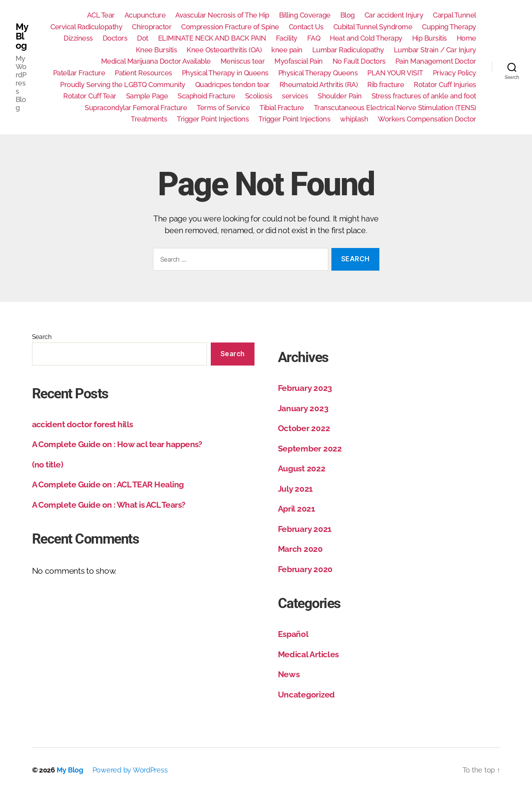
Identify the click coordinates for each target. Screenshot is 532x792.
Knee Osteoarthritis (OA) (224, 50)
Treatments (149, 119)
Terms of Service (223, 108)
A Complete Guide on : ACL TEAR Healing (108, 484)
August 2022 (302, 468)
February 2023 (305, 388)
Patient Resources (143, 73)
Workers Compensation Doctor (427, 119)
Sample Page (147, 96)
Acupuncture (145, 15)
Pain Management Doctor (436, 61)
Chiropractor (152, 27)
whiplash (354, 119)
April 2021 (296, 509)
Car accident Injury (394, 15)
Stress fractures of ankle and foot (424, 96)
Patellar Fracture (79, 73)
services (295, 96)
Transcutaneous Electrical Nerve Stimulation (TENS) (395, 108)
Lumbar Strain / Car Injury (435, 50)
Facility (287, 38)
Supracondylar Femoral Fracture (136, 108)
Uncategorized (307, 695)
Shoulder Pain (340, 96)
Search (42, 337)
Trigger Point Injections (213, 119)
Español (293, 634)
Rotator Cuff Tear (90, 96)
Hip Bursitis (430, 38)
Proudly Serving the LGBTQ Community (123, 85)
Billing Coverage (305, 15)
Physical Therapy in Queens (225, 73)
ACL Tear (101, 15)
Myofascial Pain (299, 61)
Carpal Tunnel (455, 15)
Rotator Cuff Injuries (445, 85)
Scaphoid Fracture (206, 96)
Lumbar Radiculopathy (348, 50)
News (289, 674)
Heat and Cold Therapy (366, 38)
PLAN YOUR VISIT (395, 73)
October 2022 (304, 428)
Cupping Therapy (449, 27)
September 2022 (310, 449)
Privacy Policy (455, 73)
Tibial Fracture (282, 108)
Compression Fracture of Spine (230, 27)
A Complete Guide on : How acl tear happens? (117, 444)
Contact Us (306, 27)
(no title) (48, 465)
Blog (348, 15)
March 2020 (300, 549)
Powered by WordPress (130, 770)
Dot (143, 38)
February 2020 (305, 569)
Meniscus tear (243, 61)
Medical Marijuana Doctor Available (156, 61)
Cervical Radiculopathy (86, 27)
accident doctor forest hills (83, 424)
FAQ (314, 38)
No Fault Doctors (359, 61)
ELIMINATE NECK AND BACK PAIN (212, 38)
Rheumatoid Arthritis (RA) (319, 85)
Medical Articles (309, 654)
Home (466, 38)
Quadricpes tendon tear (232, 85)
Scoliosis (259, 96)
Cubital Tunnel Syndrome (373, 27)
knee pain (287, 50)
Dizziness (78, 38)
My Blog (22, 36)
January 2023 (303, 408)
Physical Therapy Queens (318, 73)
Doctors (115, 38)
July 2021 (295, 489)
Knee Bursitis (157, 50)
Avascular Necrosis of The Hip (222, 15)
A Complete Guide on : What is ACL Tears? (109, 505)
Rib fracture (386, 85)
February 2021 (305, 529)
